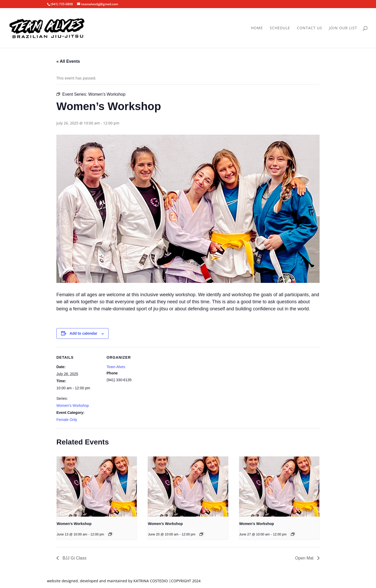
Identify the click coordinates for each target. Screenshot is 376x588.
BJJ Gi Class (74, 558)
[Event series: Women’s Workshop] (110, 534)
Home (257, 28)
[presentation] (97, 487)
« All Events (68, 61)
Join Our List (343, 28)
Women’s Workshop (73, 406)
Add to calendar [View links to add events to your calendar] (84, 333)
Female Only (67, 420)
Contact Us (310, 28)
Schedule (280, 28)
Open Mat (305, 558)
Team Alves (116, 367)
